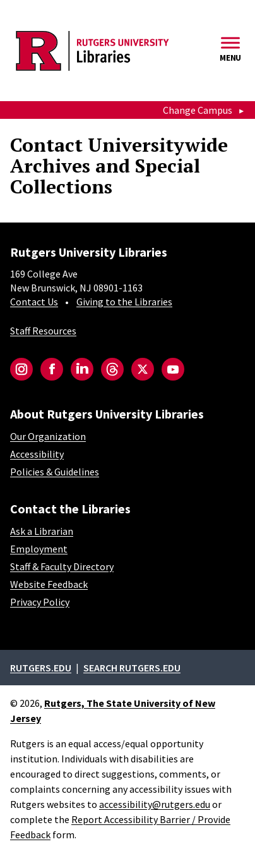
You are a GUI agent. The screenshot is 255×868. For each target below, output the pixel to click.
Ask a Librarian (42, 531)
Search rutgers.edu (132, 668)
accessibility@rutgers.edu (155, 804)
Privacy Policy (40, 602)
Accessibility (37, 454)
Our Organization (48, 436)
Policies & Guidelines (55, 472)
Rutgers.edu (41, 668)
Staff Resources (43, 331)
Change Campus (198, 110)
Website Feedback (49, 584)
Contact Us (34, 302)
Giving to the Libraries (124, 302)
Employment (39, 549)
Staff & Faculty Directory (62, 566)
